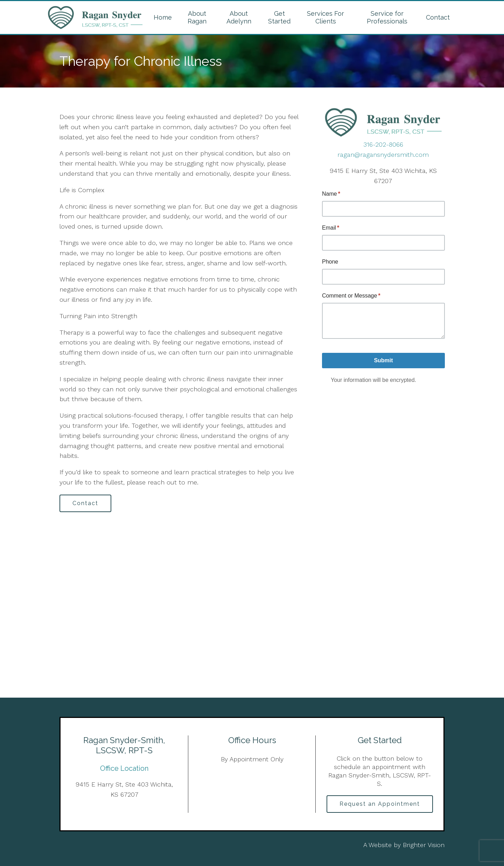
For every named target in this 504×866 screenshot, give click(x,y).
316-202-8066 (383, 144)
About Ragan (197, 17)
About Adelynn (239, 17)
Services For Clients (325, 17)
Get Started (279, 17)
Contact (438, 17)
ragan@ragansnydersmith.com (383, 155)
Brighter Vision (424, 845)
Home (163, 17)
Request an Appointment (380, 804)
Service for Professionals (387, 17)
